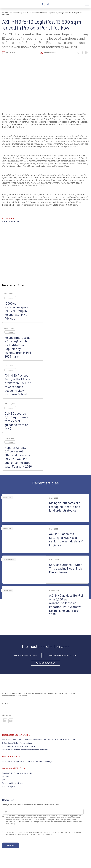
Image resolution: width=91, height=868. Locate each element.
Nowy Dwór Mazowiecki (27, 13)
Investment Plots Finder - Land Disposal (19, 746)
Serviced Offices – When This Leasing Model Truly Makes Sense (66, 568)
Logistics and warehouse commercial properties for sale (25, 750)
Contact (6, 776)
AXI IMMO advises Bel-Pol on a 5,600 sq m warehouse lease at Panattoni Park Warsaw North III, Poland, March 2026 (66, 605)
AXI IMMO (5, 13)
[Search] (43, 4)
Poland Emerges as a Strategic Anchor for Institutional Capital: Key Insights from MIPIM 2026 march (18, 347)
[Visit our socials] (5, 721)
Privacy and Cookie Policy (13, 783)
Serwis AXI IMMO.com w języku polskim (18, 773)
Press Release (7, 498)
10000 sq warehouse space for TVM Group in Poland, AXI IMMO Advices (16, 311)
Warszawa (13, 13)
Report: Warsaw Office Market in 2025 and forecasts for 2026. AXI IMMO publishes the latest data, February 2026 (18, 457)
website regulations (10, 786)
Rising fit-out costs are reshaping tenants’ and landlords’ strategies (65, 507)
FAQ (4, 780)
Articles (10, 298)
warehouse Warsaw (45, 663)
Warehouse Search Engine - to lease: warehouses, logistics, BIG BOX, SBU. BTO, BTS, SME (39, 740)
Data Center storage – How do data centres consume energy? (27, 761)
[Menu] (87, 4)
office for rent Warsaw (25, 655)
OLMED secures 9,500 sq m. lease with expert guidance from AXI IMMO (17, 421)
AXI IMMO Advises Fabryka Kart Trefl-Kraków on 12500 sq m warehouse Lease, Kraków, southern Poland (18, 385)
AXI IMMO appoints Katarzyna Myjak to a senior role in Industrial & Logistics (66, 539)
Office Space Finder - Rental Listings (17, 743)
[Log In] (48, 4)
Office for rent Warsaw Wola (63, 655)
